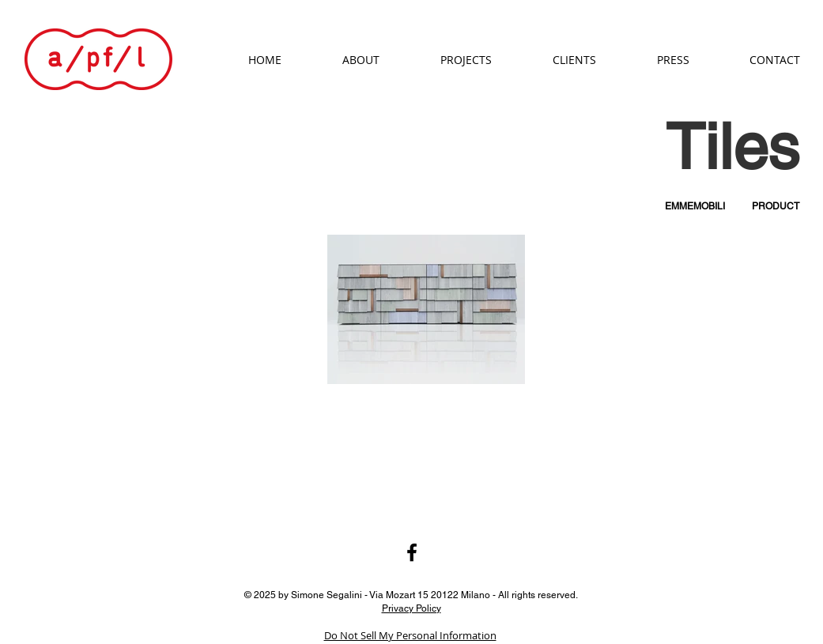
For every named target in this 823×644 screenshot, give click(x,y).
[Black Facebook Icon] (412, 552)
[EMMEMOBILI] (695, 207)
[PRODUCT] (776, 207)
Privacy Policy (411, 608)
